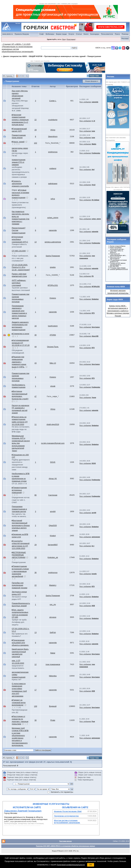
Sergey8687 (53, 545)
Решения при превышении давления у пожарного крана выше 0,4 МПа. (19, 362)
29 (36, 130)
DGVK (53, 462)
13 (36, 242)
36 (36, 573)
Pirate (53, 720)
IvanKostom (53, 326)
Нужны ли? (16, 680)
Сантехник (53, 495)
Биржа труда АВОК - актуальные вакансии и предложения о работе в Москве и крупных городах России (118, 311)
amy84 (53, 511)
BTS (93, 313)
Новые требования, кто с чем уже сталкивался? (20, 258)
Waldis (94, 144)
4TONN (53, 335)
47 (36, 396)
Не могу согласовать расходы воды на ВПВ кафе (21, 429)
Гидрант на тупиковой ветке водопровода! (19, 702)
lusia (93, 131)
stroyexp (53, 617)
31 (36, 256)
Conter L (53, 101)
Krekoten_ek (53, 557)
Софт (42, 34)
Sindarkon (95, 299)
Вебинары (50, 34)
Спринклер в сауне (21, 334)
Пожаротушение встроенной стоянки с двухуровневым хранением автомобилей (20, 571)
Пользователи (107, 34)
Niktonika (53, 676)
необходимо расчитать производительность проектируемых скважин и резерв (21, 172)
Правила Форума (22, 34)
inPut (53, 199)
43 (36, 363)
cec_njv (53, 604)
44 (36, 347)
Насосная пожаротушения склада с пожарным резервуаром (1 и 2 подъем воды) (20, 120)
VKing (53, 130)
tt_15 (93, 121)
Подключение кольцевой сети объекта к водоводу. (20, 643)
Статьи (79, 34)
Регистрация (71, 39)
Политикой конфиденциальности (71, 865)
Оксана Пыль (53, 347)
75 (36, 199)
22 (36, 120)
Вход (64, 39)
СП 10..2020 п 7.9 (19, 484)
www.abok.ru (8, 34)
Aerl (93, 170)
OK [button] (91, 865)
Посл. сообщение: (85, 102)
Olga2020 (53, 525)
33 (36, 557)
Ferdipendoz (96, 153)
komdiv (94, 574)
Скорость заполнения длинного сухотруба (20, 184)
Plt (93, 276)
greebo (53, 267)
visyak (53, 386)
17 (36, 690)
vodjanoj (53, 168)
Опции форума (91, 81)
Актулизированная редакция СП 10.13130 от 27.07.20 (21, 343)
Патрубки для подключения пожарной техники (19, 585)
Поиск (117, 34)
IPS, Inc (76, 851)
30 (36, 335)
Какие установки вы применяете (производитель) (20, 205)
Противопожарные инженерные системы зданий (65, 56)
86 (36, 495)
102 (36, 143)
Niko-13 (53, 363)
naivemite (95, 102)
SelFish (53, 632)
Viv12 (94, 185)
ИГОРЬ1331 (53, 285)
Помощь (125, 34)
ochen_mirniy (53, 218)
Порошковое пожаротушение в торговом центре (19, 509)
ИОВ (93, 606)
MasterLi (53, 585)
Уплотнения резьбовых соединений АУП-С (20, 239)
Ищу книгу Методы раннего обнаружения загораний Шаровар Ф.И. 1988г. (20, 106)
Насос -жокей (19, 142)
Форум (54, 851)
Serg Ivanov (96, 327)
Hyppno (53, 298)
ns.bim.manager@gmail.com (53, 443)
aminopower (96, 537)
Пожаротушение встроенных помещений (19, 490)
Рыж (93, 721)
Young (94, 398)
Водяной (53, 706)
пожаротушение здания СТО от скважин (19, 162)
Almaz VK (53, 479)
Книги (86, 34)
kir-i (93, 546)
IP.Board (60, 851)
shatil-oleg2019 (53, 424)
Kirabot (53, 536)
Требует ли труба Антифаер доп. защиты (19, 622)
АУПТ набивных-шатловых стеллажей (19, 283)
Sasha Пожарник (53, 256)
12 (36, 664)
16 (36, 326)
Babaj (53, 653)
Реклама (125, 39)
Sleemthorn (53, 136)
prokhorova (53, 152)
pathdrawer (53, 184)
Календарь (95, 34)
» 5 (20, 708)
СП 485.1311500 (19, 251)
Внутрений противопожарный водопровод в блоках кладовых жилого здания (21, 525)
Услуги (71, 34)
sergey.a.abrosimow (53, 242)
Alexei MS (95, 336)
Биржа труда (61, 34)
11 (36, 424)
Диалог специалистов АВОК (15, 56)
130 (36, 706)
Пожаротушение (94, 56)
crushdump (53, 120)
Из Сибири (95, 200)
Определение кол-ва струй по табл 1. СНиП (21, 500)
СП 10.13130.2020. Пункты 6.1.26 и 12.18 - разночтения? (21, 267)
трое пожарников (53, 664)
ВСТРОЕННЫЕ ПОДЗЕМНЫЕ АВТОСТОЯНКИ (19, 555)
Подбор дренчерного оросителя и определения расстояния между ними (21, 465)
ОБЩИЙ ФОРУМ (36, 56)
